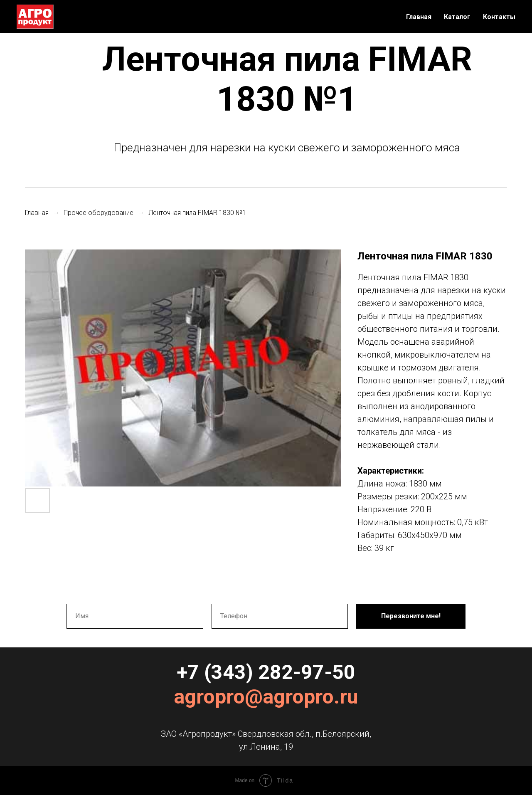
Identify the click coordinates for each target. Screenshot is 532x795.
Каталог (457, 17)
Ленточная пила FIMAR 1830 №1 (197, 213)
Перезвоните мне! (411, 616)
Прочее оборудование (99, 213)
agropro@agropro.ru (266, 697)
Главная (419, 17)
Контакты (499, 17)
